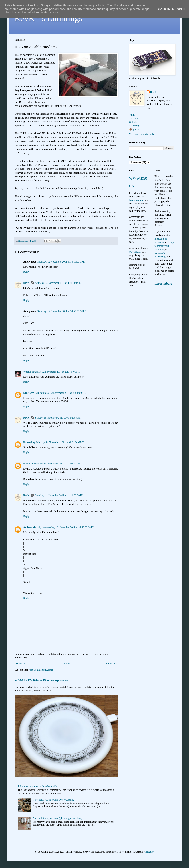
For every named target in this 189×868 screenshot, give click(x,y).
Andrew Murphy (32, 527)
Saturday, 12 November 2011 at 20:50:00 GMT (62, 311)
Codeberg (134, 126)
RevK (26, 283)
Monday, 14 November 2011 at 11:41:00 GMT (59, 495)
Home (67, 664)
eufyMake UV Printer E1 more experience (41, 680)
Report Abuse (163, 284)
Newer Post (21, 664)
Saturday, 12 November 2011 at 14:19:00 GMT (62, 262)
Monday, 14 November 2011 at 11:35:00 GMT (58, 464)
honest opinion (137, 200)
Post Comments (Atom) (41, 670)
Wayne (27, 372)
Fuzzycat (28, 464)
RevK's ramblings (49, 18)
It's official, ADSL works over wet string (53, 800)
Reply (26, 272)
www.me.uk (135, 252)
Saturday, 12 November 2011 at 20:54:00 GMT (56, 372)
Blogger (149, 852)
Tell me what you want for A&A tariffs (38, 786)
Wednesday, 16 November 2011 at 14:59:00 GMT (68, 527)
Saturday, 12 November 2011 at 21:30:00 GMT (64, 393)
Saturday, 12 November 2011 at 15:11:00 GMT (59, 283)
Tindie (132, 115)
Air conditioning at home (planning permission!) (58, 818)
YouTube (134, 119)
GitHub (133, 122)
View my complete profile (142, 134)
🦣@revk (134, 129)
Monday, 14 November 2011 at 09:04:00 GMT (60, 442)
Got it (181, 9)
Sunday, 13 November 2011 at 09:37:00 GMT (58, 418)
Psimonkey (29, 442)
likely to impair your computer (164, 246)
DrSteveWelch (31, 393)
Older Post (112, 664)
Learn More (166, 9)
